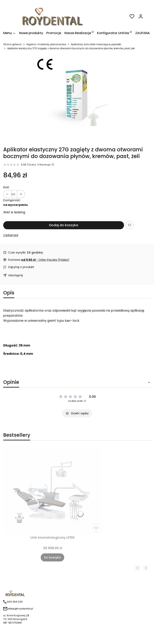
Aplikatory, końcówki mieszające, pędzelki (96, 44)
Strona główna (12, 44)
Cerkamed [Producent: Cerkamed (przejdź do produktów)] (11, 235)
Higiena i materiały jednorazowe (46, 44)
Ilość (6, 187)
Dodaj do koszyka (64, 225)
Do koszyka (52, 557)
